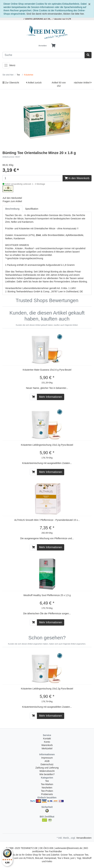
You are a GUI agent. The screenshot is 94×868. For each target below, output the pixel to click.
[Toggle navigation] (6, 65)
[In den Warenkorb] (33, 397)
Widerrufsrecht (47, 771)
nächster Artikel (83, 83)
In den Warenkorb (77, 178)
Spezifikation (32, 209)
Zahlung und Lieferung (47, 768)
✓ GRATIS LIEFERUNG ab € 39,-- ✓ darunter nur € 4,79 (47, 19)
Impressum (47, 758)
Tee (47, 781)
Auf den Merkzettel (12, 198)
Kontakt (47, 739)
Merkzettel (47, 748)
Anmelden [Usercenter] (43, 46)
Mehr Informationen (51, 397)
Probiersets (47, 794)
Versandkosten (84, 838)
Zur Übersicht (11, 83)
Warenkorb (47, 745)
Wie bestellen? (47, 774)
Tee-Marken (47, 784)
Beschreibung (12, 209)
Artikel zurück (34, 83)
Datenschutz (47, 764)
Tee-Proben (47, 791)
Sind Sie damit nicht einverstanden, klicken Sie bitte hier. (56, 14)
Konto (47, 742)
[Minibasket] (53, 46)
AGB (47, 761)
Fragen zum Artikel (12, 201)
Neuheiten (47, 788)
